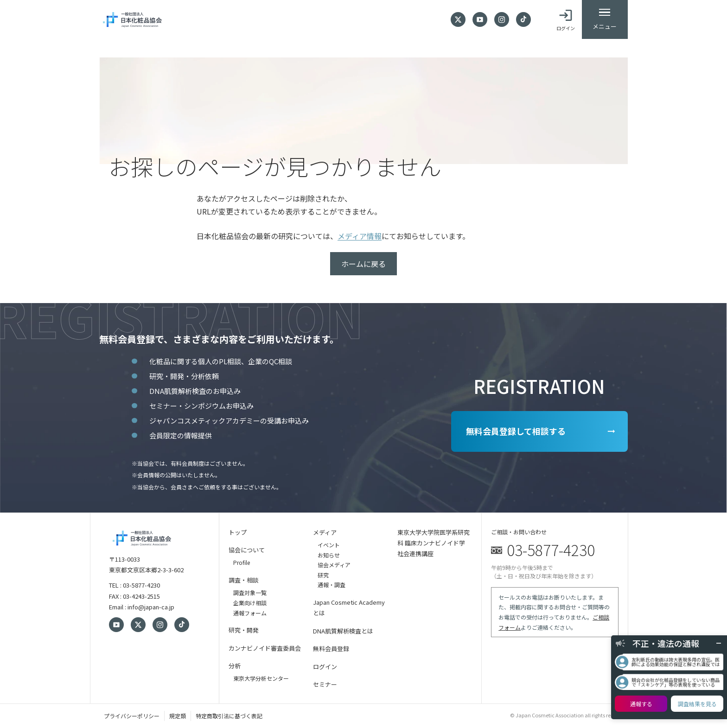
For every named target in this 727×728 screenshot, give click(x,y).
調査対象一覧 (250, 592)
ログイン (325, 667)
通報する (641, 704)
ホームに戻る (363, 264)
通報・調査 (332, 585)
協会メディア (334, 565)
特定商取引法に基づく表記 (229, 716)
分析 (235, 666)
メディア (325, 532)
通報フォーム (250, 613)
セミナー (325, 684)
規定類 (178, 716)
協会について (247, 550)
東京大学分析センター (261, 678)
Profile (242, 562)
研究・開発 (244, 630)
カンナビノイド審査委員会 (265, 648)
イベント (329, 545)
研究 (323, 575)
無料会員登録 (331, 649)
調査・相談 (244, 580)
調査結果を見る (697, 704)
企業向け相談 (250, 603)
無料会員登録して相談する (515, 431)
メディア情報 (360, 236)
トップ (238, 532)
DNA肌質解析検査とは (343, 631)
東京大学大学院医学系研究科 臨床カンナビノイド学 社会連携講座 (434, 543)
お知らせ (329, 555)
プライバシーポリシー (132, 716)
